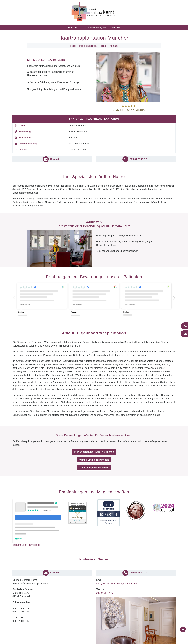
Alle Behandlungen (95, 28)
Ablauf (103, 46)
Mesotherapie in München (94, 468)
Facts (73, 46)
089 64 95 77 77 (105, 593)
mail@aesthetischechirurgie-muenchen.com (119, 583)
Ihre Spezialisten (88, 46)
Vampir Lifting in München (94, 460)
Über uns (73, 28)
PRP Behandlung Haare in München (94, 452)
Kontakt (116, 28)
